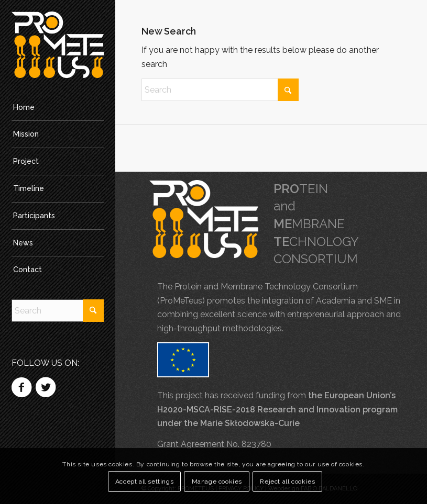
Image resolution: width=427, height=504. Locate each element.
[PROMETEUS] (58, 45)
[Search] (58, 311)
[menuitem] (58, 108)
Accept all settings (144, 481)
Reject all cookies (287, 481)
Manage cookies (217, 481)
